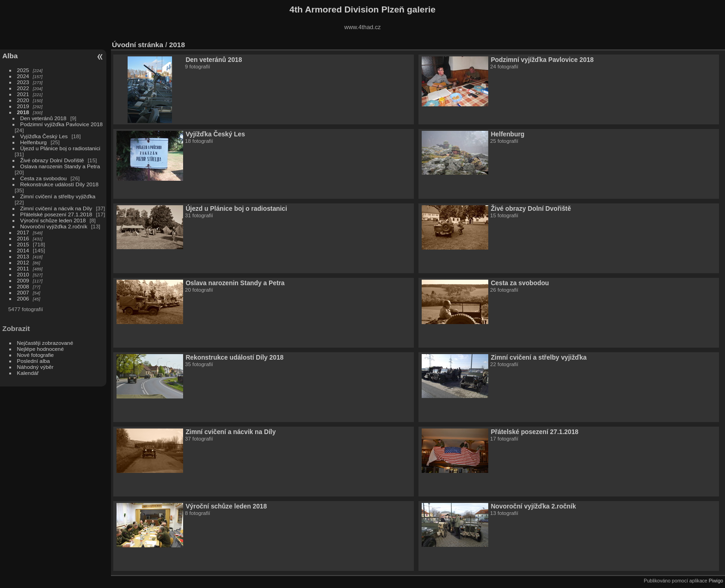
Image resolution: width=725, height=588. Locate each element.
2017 (23, 232)
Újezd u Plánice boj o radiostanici (60, 148)
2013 (23, 256)
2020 (23, 100)
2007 (23, 292)
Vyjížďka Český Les (44, 136)
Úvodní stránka (138, 45)
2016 (23, 238)
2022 (23, 88)
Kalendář (28, 373)
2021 (23, 94)
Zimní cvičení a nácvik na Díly (57, 208)
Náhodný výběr (35, 367)
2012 (23, 262)
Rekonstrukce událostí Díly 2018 (59, 184)
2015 (23, 244)
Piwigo (716, 581)
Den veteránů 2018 (43, 118)
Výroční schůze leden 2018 (53, 220)
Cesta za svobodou (44, 178)
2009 (23, 280)
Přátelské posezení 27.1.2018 (56, 214)
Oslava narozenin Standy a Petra (60, 166)
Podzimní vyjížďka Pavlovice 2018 (62, 124)
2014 (23, 250)
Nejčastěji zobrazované (45, 343)
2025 (23, 70)
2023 (23, 82)
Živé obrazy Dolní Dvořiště (52, 160)
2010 (23, 274)
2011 (23, 268)
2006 (23, 298)
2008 (23, 286)
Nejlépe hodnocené (40, 349)
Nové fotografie (36, 355)
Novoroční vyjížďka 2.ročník (54, 226)
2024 (23, 76)
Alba (10, 56)
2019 (23, 106)
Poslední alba (34, 361)
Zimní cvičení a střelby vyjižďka (58, 196)
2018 (23, 112)
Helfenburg (34, 142)
